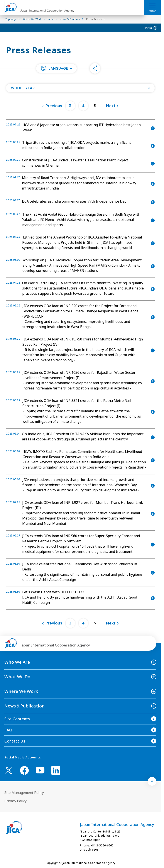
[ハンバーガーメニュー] (152, 6)
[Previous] (52, 106)
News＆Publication (25, 706)
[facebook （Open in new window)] (24, 770)
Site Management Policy (24, 793)
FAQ (8, 730)
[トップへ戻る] (152, 781)
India (148, 28)
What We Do (17, 677)
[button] (56, 68)
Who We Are (17, 662)
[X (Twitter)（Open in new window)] (9, 770)
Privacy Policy (15, 801)
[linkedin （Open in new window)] (56, 770)
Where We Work (21, 691)
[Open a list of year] (80, 88)
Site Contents (17, 719)
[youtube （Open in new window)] (40, 770)
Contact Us (15, 741)
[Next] (112, 106)
